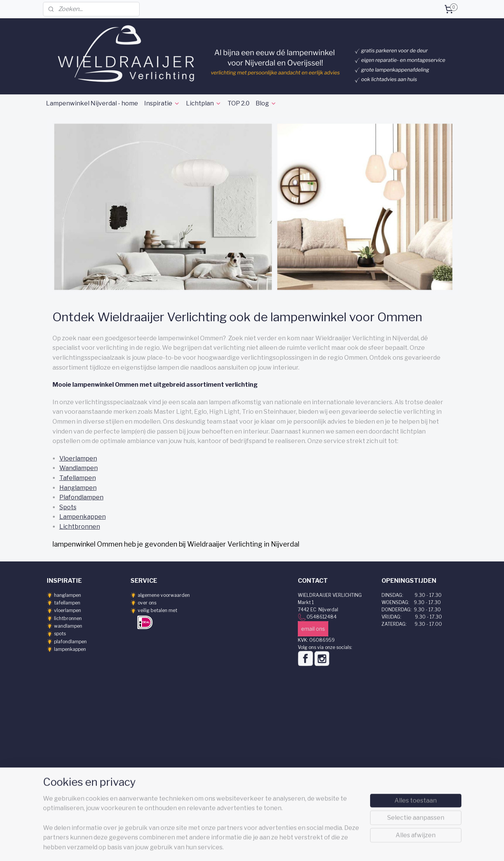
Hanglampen (78, 488)
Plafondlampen (81, 497)
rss (251, 847)
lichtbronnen (68, 618)
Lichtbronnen (79, 527)
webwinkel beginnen (277, 847)
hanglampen (68, 595)
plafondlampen (70, 642)
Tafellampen (77, 478)
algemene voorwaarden (164, 595)
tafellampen (67, 603)
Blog (266, 103)
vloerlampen (68, 610)
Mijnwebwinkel (339, 847)
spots (60, 634)
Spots (68, 507)
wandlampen (68, 626)
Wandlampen (78, 468)
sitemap (238, 847)
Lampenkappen (82, 517)
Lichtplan (204, 103)
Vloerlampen (78, 458)
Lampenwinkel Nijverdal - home (92, 103)
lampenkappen (70, 649)
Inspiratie (162, 103)
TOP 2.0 (238, 103)
